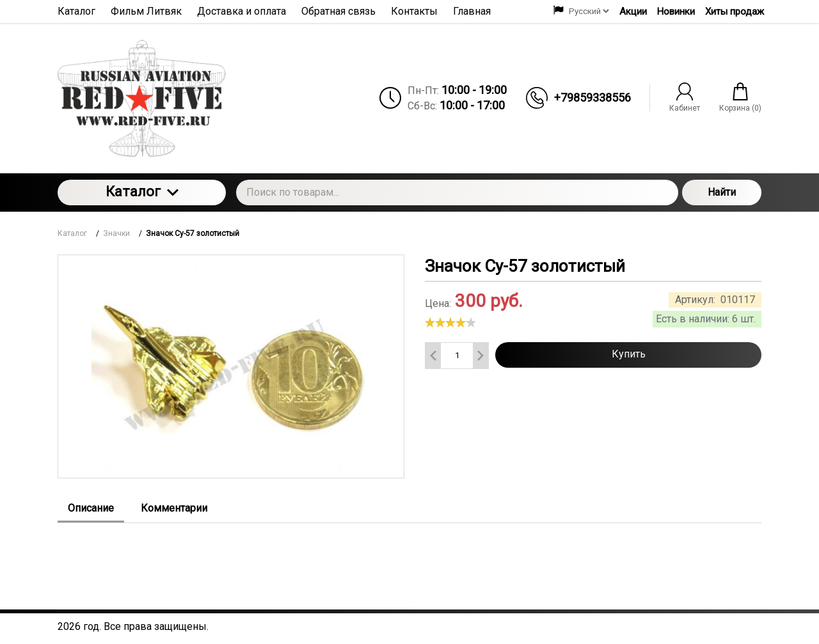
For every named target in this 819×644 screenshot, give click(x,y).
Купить (629, 354)
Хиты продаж (735, 12)
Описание (91, 508)
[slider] (450, 322)
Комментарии (174, 508)
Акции (633, 12)
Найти (722, 192)
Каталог (142, 192)
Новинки (676, 12)
